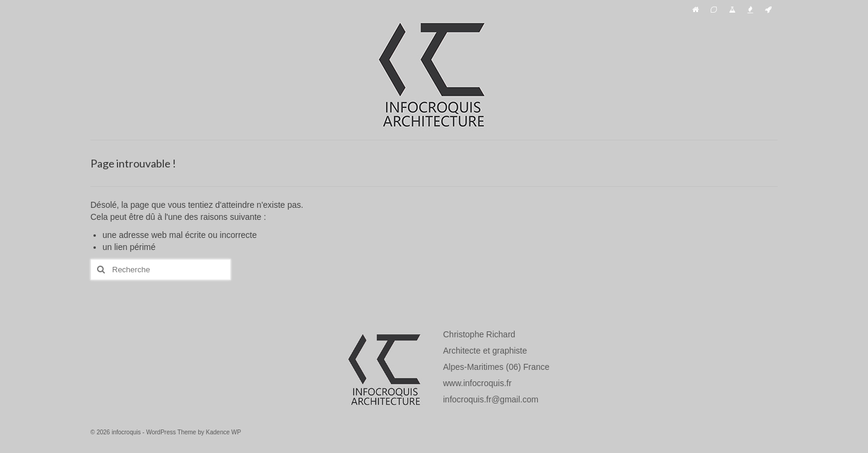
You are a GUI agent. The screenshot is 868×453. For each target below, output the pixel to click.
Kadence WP (224, 432)
